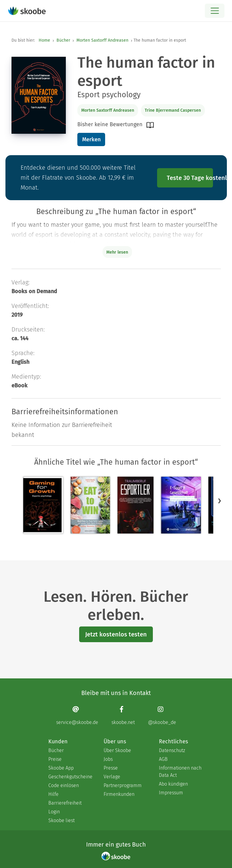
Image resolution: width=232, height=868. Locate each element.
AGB (163, 759)
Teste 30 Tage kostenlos (190, 178)
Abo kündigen (173, 784)
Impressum (171, 793)
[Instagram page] (162, 715)
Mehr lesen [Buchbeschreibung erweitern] (117, 252)
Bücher (63, 40)
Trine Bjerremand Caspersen (173, 110)
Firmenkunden (119, 794)
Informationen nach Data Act (180, 772)
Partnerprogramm (123, 785)
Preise (55, 759)
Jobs (108, 759)
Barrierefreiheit (65, 803)
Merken (91, 139)
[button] (220, 501)
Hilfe (53, 794)
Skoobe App (61, 768)
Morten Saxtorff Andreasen (102, 40)
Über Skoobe (117, 750)
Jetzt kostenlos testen (116, 634)
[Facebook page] (123, 715)
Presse (111, 768)
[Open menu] (215, 11)
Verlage (112, 777)
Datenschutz (172, 750)
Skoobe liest (61, 820)
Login (54, 812)
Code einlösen (64, 785)
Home (44, 40)
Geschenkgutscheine (70, 777)
